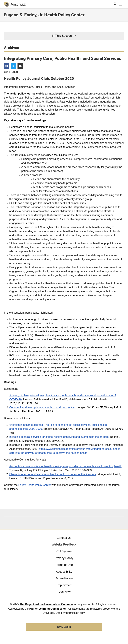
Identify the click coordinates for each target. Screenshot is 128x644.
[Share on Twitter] (13, 66)
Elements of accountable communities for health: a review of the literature (53, 474)
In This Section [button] (64, 36)
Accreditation (64, 578)
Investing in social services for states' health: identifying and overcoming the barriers (59, 437)
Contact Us (64, 538)
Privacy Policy (64, 558)
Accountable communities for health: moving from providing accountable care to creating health (65, 466)
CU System (64, 551)
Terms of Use (64, 565)
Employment (64, 585)
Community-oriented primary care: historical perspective (42, 407)
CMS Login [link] (64, 627)
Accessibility (64, 572)
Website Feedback (64, 544)
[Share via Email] (20, 66)
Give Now (64, 592)
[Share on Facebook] (7, 66)
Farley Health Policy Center (35, 485)
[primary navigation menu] (121, 4)
